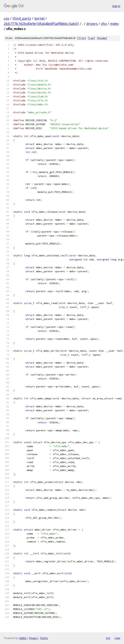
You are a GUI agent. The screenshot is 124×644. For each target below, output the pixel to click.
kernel (39, 18)
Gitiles (23, 638)
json (117, 638)
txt (108, 638)
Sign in (116, 6)
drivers (92, 24)
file (82, 38)
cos (7, 18)
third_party (22, 18)
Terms (44, 638)
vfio (104, 24)
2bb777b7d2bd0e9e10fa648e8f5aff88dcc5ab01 (41, 24)
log (91, 38)
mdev (114, 24)
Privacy (33, 638)
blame (102, 38)
